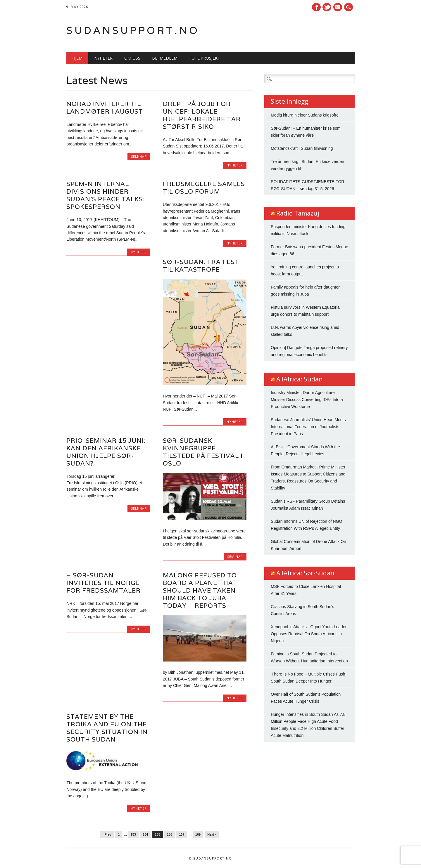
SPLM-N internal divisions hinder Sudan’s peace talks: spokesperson (106, 195)
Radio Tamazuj (298, 213)
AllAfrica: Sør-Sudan (305, 573)
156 (170, 834)
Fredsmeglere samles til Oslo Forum (204, 188)
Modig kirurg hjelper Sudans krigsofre (305, 115)
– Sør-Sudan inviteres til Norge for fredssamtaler (103, 583)
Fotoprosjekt (205, 58)
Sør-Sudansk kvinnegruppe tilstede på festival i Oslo (203, 452)
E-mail (339, 8)
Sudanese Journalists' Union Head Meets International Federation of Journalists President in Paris (308, 427)
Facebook (316, 7)
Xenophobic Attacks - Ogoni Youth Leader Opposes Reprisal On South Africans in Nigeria (309, 634)
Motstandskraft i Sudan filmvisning (302, 148)
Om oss (132, 58)
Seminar (139, 156)
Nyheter (103, 58)
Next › (212, 834)
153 (133, 834)
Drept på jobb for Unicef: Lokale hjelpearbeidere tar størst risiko (202, 115)
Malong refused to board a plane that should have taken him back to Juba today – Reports (200, 590)
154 (145, 834)
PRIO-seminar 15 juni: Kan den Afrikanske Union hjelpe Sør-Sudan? (106, 452)
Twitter (327, 7)
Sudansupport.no (133, 30)
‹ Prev (107, 834)
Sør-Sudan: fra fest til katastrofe (201, 266)
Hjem (77, 58)
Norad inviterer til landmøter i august (105, 108)
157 (182, 834)
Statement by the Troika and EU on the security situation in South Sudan (107, 728)
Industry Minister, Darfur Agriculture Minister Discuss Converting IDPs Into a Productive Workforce (307, 400)
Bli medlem (165, 58)
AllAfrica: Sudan (299, 379)
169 (198, 834)
